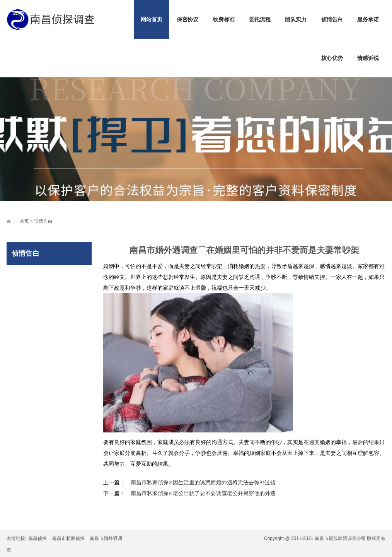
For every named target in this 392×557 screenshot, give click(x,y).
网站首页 (152, 19)
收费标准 (224, 19)
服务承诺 (368, 19)
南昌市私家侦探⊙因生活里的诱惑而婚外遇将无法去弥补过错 (203, 482)
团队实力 (296, 19)
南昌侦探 (37, 538)
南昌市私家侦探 (68, 538)
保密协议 (187, 19)
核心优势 (332, 58)
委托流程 (260, 19)
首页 (24, 221)
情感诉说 (368, 58)
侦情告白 (332, 19)
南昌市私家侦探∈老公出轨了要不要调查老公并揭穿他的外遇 (203, 493)
